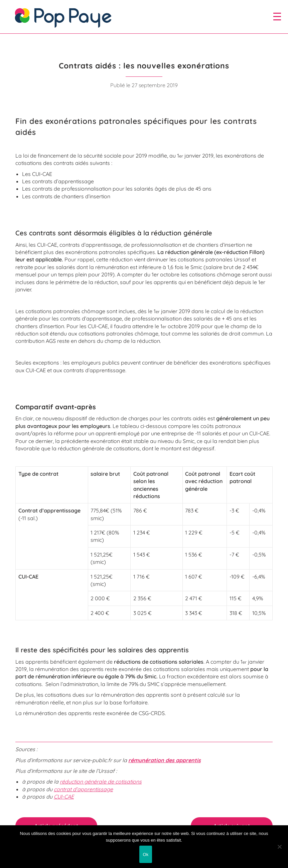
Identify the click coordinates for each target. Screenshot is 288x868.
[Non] (280, 847)
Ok (146, 854)
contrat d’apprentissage (83, 789)
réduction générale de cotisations (101, 782)
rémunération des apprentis (165, 760)
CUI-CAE (64, 797)
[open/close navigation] (277, 16)
